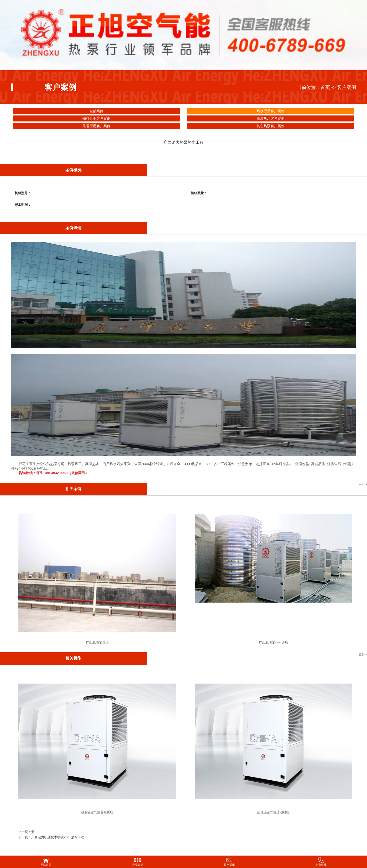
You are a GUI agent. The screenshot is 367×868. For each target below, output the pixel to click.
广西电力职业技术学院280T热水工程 (58, 837)
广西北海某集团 (97, 642)
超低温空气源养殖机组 (97, 812)
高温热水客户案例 (271, 118)
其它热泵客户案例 (271, 126)
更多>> (363, 485)
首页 (325, 87)
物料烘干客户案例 (96, 118)
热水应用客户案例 (271, 111)
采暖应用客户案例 (96, 126)
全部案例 (96, 111)
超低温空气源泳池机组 (273, 812)
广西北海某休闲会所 (273, 642)
